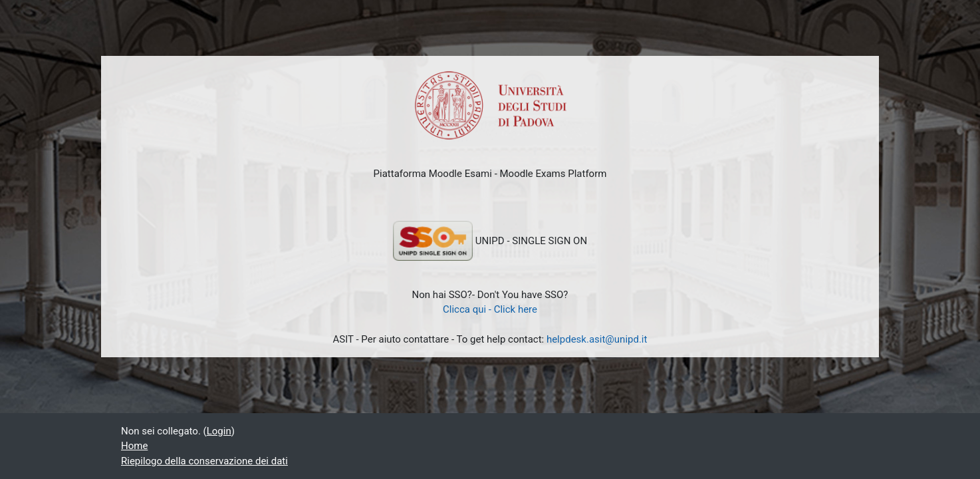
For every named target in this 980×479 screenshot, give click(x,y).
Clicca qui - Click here (490, 309)
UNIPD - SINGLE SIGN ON (490, 241)
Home (134, 446)
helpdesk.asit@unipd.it (597, 339)
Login (219, 431)
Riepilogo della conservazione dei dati (204, 461)
